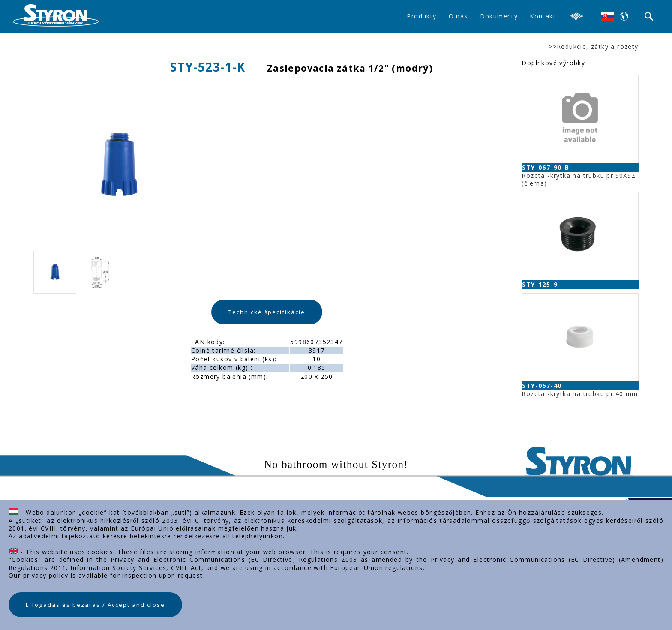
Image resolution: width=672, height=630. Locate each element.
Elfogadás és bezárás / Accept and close (95, 605)
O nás (458, 16)
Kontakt (543, 16)
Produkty (421, 16)
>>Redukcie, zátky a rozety (593, 47)
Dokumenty (499, 16)
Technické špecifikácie (267, 312)
